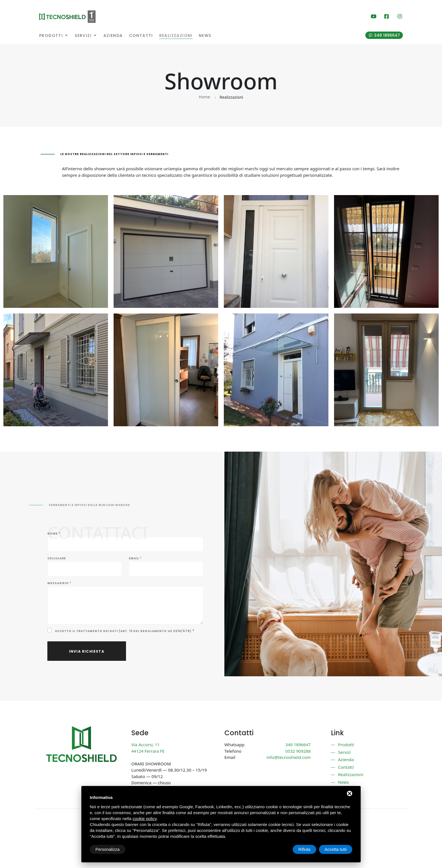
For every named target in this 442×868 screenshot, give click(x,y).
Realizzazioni (176, 36)
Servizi (83, 36)
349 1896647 (387, 35)
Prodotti (51, 36)
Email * (135, 558)
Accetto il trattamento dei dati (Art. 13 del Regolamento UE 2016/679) (123, 631)
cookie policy (145, 819)
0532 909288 (298, 751)
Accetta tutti (335, 849)
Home (204, 97)
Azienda (113, 36)
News (205, 36)
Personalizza (108, 849)
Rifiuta (305, 849)
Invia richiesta (87, 651)
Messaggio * (59, 583)
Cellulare (57, 558)
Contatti (141, 36)
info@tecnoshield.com (289, 757)
